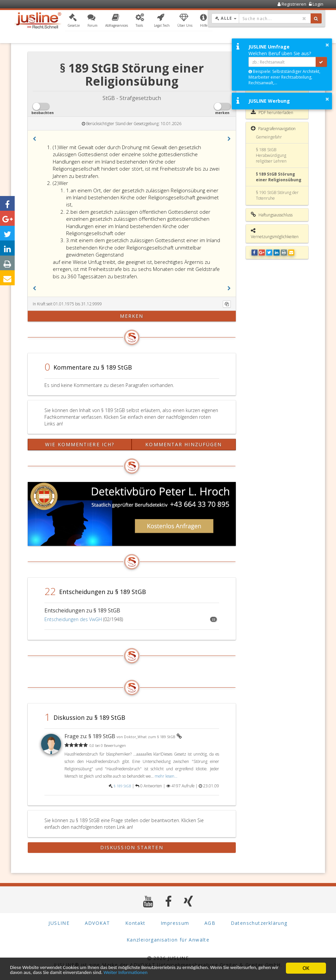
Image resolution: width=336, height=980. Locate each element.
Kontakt (135, 923)
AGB (210, 923)
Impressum (175, 923)
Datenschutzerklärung (259, 923)
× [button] (327, 45)
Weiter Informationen (198, 972)
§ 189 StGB (122, 786)
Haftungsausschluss (272, 215)
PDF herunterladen (272, 112)
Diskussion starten (132, 847)
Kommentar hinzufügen (184, 444)
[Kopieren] (227, 304)
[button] (74, 21)
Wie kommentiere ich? (80, 444)
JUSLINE (59, 923)
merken (132, 316)
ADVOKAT (98, 923)
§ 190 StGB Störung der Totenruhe (277, 195)
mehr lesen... (166, 776)
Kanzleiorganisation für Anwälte (168, 940)
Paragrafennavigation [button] (273, 128)
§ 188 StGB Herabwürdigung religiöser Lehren (271, 155)
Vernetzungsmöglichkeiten (275, 234)
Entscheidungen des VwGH (73, 619)
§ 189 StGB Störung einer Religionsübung (279, 177)
